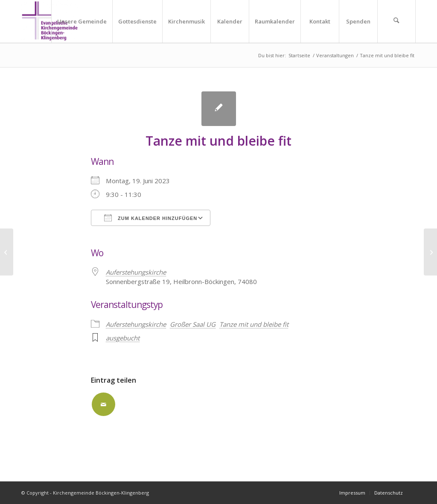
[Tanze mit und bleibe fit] (7, 252)
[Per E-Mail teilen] (103, 404)
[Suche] (396, 21)
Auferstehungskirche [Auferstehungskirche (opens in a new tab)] (136, 272)
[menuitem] (82, 21)
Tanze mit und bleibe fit (254, 324)
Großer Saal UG (193, 324)
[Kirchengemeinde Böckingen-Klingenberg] (50, 21)
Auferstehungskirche (136, 324)
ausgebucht (123, 338)
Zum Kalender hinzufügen (151, 218)
